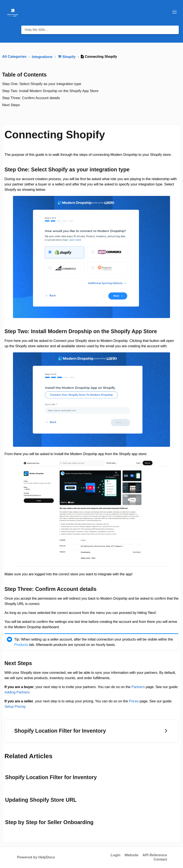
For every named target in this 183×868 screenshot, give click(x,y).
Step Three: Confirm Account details (31, 98)
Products (21, 645)
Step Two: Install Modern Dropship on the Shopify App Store (50, 91)
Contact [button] (160, 859)
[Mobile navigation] (174, 13)
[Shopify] (67, 57)
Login (116, 855)
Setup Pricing (15, 707)
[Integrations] (43, 57)
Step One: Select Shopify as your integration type (42, 84)
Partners (138, 687)
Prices (134, 701)
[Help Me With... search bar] (100, 30)
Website (131, 855)
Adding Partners (17, 692)
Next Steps (11, 105)
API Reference (155, 855)
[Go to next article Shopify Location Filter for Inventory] (91, 731)
